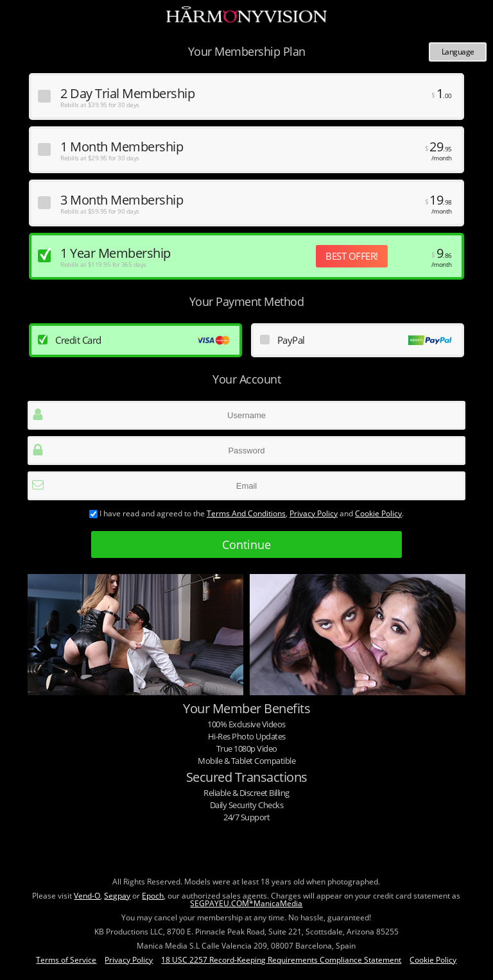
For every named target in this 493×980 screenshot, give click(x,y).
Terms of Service (66, 960)
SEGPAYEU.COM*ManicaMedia (246, 903)
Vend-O (87, 896)
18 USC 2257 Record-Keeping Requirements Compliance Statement (281, 960)
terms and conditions (246, 513)
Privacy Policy (314, 513)
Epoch (153, 896)
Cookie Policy (378, 513)
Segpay (117, 896)
